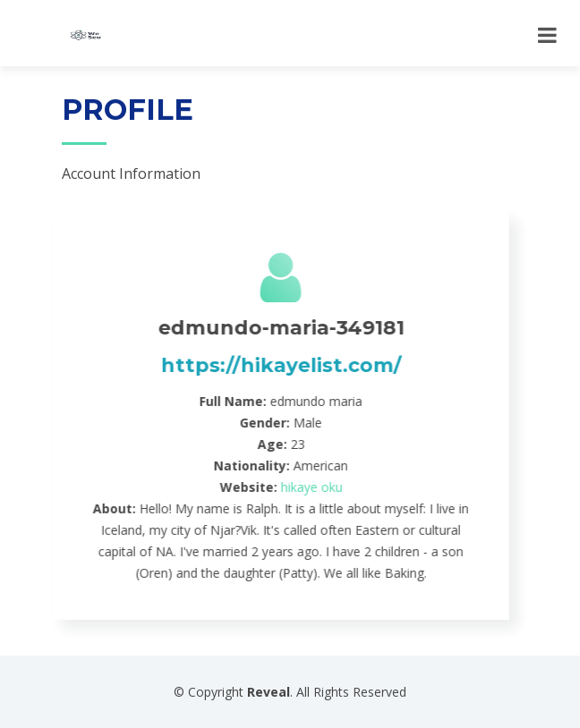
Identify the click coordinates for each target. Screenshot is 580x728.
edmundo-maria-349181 (269, 328)
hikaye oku (299, 487)
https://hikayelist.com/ (269, 365)
